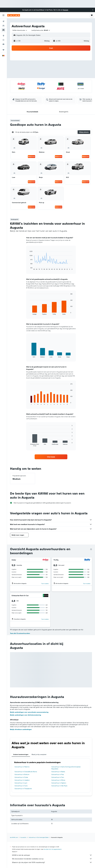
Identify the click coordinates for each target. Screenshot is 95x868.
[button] (93, 10)
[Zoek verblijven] (3, 26)
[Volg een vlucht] (3, 40)
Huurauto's (23, 837)
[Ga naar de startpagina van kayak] (14, 15)
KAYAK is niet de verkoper (52, 855)
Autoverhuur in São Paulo (59, 786)
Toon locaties (45, 584)
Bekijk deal (31, 156)
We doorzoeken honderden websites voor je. (52, 859)
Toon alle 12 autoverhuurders (20, 633)
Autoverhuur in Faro (58, 777)
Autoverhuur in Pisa (58, 774)
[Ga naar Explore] (3, 36)
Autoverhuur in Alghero (59, 783)
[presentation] (91, 549)
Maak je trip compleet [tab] (39, 754)
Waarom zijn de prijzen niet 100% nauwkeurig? (52, 862)
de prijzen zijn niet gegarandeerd (53, 849)
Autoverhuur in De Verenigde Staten (39, 837)
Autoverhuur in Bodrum (22, 774)
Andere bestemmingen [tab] (21, 754)
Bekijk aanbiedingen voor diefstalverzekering (26, 715)
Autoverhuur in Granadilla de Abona (26, 772)
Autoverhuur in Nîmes (58, 780)
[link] (51, 457)
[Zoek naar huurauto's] (3, 30)
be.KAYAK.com (14, 837)
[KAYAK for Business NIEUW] (3, 44)
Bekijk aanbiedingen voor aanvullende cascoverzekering (29, 712)
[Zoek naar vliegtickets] (3, 21)
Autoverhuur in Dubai (21, 777)
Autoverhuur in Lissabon (22, 780)
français (65, 10)
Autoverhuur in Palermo (22, 767)
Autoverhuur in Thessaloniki (23, 789)
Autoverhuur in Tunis (21, 786)
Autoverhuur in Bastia (58, 772)
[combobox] (20, 30)
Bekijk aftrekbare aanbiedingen (21, 729)
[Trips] (3, 50)
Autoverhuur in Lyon (21, 783)
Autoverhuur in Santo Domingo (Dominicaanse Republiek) (66, 768)
